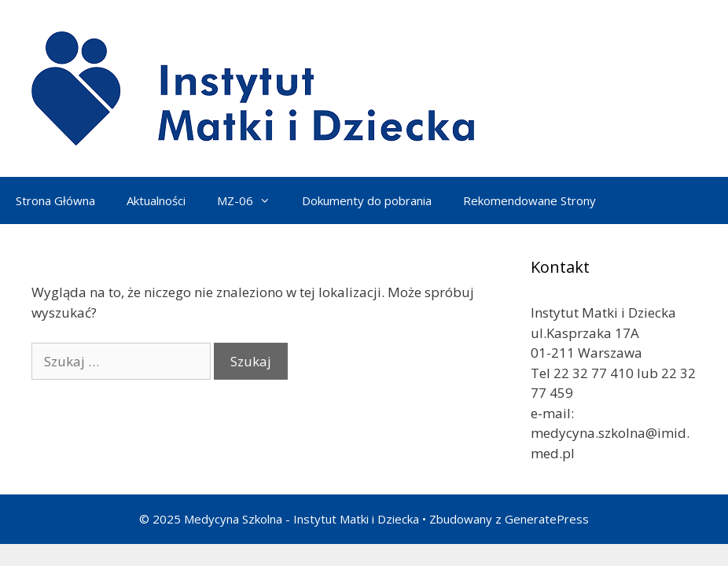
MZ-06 (252, 200)
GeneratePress (547, 519)
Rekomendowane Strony (529, 200)
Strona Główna (55, 200)
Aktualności (156, 200)
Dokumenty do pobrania (367, 200)
